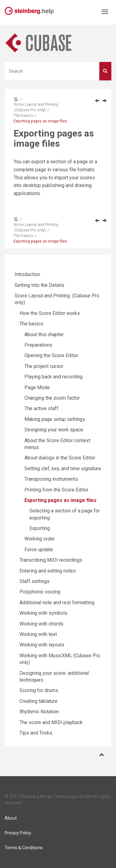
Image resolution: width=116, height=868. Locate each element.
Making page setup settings (55, 419)
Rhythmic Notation (39, 712)
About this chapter (44, 334)
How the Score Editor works (50, 313)
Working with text (38, 634)
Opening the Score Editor (51, 355)
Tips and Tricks (36, 733)
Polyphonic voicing (40, 592)
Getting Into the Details (39, 285)
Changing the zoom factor (52, 398)
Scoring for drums (39, 690)
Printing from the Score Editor (56, 490)
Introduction (27, 274)
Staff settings (34, 581)
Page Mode (37, 387)
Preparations (38, 345)
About (11, 818)
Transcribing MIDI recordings (51, 560)
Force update (39, 550)
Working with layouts (42, 645)
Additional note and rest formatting (57, 603)
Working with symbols (43, 613)
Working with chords (41, 624)
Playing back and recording (54, 377)
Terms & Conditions (24, 848)
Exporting (40, 528)
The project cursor (44, 366)
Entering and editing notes (48, 571)
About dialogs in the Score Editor (60, 458)
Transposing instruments (51, 479)
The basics (23, 115)
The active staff (41, 408)
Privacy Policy (18, 833)
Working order (40, 539)
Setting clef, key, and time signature (63, 469)
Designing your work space (54, 430)
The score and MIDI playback (51, 722)
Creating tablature (39, 701)
